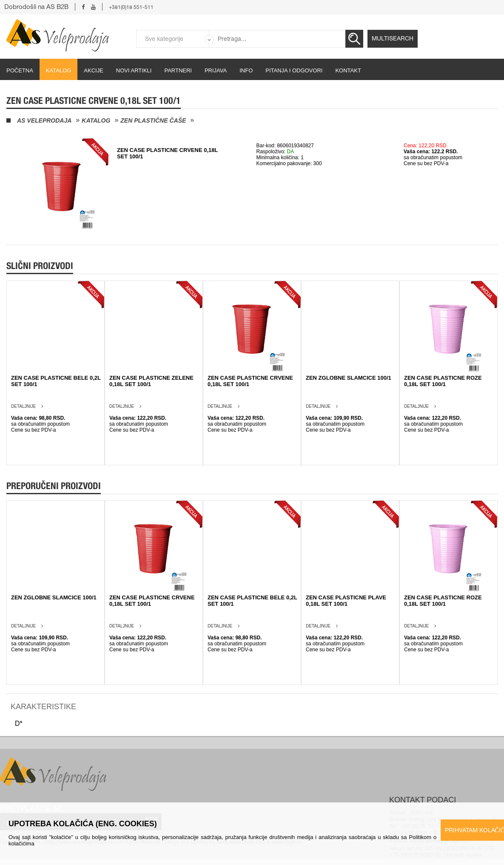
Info (246, 70)
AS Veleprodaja (44, 120)
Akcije (94, 70)
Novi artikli (134, 70)
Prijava (216, 70)
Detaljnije (23, 406)
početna (20, 70)
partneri (178, 70)
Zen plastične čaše (153, 120)
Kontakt (348, 70)
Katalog (58, 70)
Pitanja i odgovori (294, 70)
